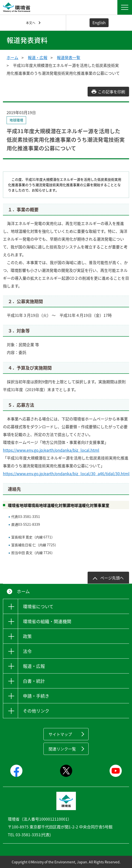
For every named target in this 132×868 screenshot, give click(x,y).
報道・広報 (38, 57)
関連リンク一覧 (62, 749)
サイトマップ (60, 734)
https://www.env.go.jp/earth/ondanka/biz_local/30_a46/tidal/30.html (66, 473)
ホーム (12, 57)
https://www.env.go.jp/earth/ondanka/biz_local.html (51, 450)
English (99, 22)
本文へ (31, 23)
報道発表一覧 (69, 57)
